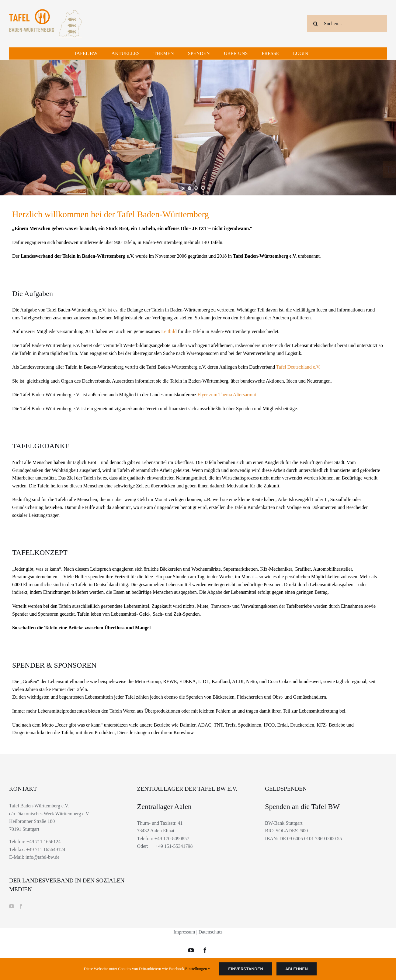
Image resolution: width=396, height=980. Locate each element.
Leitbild (170, 331)
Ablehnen (297, 969)
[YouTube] (12, 906)
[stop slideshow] (209, 188)
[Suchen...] (347, 24)
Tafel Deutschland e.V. (298, 367)
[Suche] (315, 24)
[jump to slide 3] (203, 188)
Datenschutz (211, 932)
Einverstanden (246, 969)
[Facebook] (21, 906)
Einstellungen (198, 969)
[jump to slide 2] (196, 188)
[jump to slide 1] (189, 188)
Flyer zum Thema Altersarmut (227, 395)
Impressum (184, 932)
